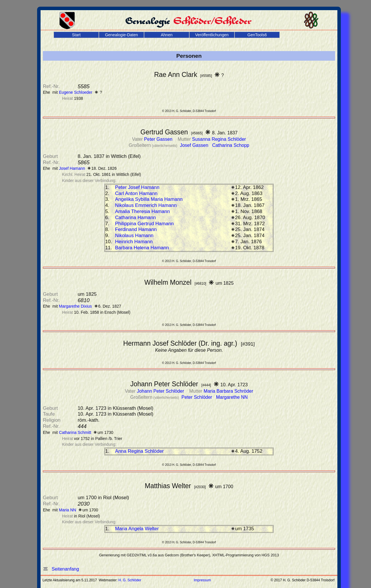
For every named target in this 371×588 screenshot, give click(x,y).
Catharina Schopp (231, 145)
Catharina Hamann (136, 218)
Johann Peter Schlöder (161, 391)
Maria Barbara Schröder (229, 391)
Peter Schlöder (197, 397)
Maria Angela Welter (137, 529)
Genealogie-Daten (121, 35)
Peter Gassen (159, 139)
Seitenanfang (61, 569)
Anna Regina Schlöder (139, 451)
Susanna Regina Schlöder (219, 139)
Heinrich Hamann (134, 242)
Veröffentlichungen (212, 35)
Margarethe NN (232, 397)
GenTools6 (257, 35)
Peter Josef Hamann (137, 187)
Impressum (202, 580)
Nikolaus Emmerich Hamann (146, 205)
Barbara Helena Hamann (142, 248)
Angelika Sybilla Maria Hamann (149, 199)
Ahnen (167, 35)
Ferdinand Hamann (136, 229)
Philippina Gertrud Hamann (144, 224)
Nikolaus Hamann (134, 236)
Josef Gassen (195, 145)
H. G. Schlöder (130, 580)
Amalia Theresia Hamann (142, 211)
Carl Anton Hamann (136, 193)
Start (76, 35)
